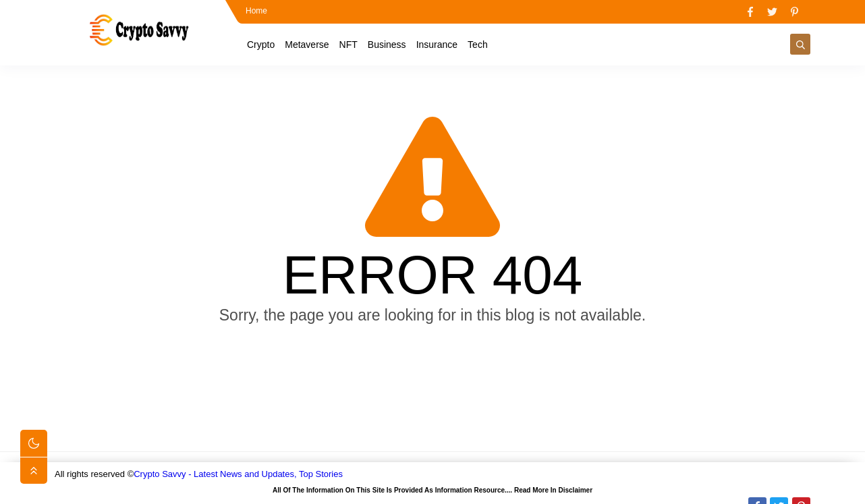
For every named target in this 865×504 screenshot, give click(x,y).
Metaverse (307, 45)
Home (256, 11)
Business (387, 45)
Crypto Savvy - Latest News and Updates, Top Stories (238, 474)
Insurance (437, 45)
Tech (478, 45)
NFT (348, 45)
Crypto (261, 45)
